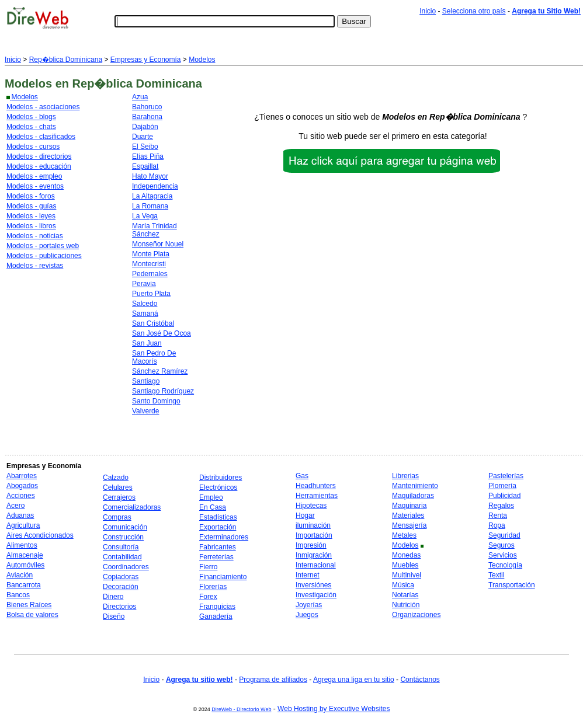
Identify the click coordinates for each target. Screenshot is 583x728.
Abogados (22, 486)
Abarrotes (22, 476)
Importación (314, 535)
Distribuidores (221, 478)
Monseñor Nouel (158, 244)
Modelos (202, 60)
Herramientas (317, 496)
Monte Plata (151, 254)
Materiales (408, 515)
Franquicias (217, 607)
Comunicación (125, 527)
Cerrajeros (119, 497)
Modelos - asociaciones (43, 107)
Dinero (113, 597)
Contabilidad (122, 557)
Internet (308, 575)
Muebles (405, 565)
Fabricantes (218, 547)
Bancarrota (24, 585)
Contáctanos (420, 680)
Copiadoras (121, 577)
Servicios (503, 555)
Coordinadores (126, 567)
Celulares (118, 487)
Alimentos (22, 545)
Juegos (307, 615)
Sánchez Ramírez (160, 371)
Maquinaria (409, 506)
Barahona (147, 117)
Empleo (211, 497)
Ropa (497, 525)
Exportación (218, 527)
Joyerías (309, 605)
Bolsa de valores (32, 615)
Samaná (145, 314)
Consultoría (121, 547)
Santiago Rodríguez (163, 391)
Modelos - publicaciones (44, 256)
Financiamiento (223, 577)
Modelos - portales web (43, 246)
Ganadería (216, 616)
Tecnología (505, 565)
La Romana (150, 206)
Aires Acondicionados (40, 535)
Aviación (20, 575)
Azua (140, 97)
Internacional (316, 565)
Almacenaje (25, 555)
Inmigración (314, 555)
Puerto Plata (151, 294)
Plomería (502, 486)
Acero (15, 506)
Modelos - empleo (34, 176)
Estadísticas (218, 517)
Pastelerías (506, 476)
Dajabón (145, 127)
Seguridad (504, 535)
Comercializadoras (132, 507)
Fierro (208, 567)
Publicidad (504, 496)
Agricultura (23, 525)
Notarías (405, 595)
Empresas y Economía (146, 60)
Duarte (143, 137)
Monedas (406, 555)
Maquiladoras (413, 496)
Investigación (316, 595)
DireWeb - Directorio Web (241, 709)
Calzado (116, 478)
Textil (496, 575)
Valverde (145, 411)
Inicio (428, 11)
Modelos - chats (31, 127)
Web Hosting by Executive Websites (334, 709)
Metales (404, 535)
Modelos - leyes (31, 216)
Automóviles (25, 565)
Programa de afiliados (273, 680)
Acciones (21, 496)
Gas (302, 476)
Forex (208, 597)
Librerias (405, 476)
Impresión (311, 545)
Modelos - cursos (33, 147)
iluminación (313, 525)
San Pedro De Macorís (154, 357)
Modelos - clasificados (41, 137)
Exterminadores (224, 537)
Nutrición (406, 605)
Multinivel (407, 575)
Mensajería (409, 525)
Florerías (213, 587)
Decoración (121, 587)
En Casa (213, 507)
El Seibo (145, 147)
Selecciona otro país (474, 11)
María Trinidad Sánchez (155, 230)
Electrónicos (218, 487)
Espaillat (145, 166)
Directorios (119, 607)
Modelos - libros (31, 226)
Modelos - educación (39, 166)
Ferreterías (216, 557)
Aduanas (20, 515)
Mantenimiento (415, 486)
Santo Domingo (156, 401)
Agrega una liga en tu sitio (354, 680)
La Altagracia (152, 196)
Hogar (305, 515)
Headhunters (316, 486)
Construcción (123, 537)
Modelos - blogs (31, 117)
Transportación (512, 585)
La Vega (145, 216)
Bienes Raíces (29, 605)
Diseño (114, 616)
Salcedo (145, 304)
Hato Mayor (150, 176)
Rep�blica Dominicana (66, 60)
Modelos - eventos (35, 186)
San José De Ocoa (162, 333)
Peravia (144, 284)
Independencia (155, 186)
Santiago (146, 381)
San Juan (147, 343)
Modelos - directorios (39, 156)
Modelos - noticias (35, 236)
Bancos (18, 595)
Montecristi (149, 264)
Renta (498, 515)
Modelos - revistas (35, 266)
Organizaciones (416, 615)
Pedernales (150, 274)
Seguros (502, 545)
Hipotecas (311, 506)
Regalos (501, 506)
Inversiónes (313, 585)
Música (403, 585)
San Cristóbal (153, 323)
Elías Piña (148, 156)
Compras (117, 517)
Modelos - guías (31, 206)
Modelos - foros (31, 196)
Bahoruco (147, 107)
